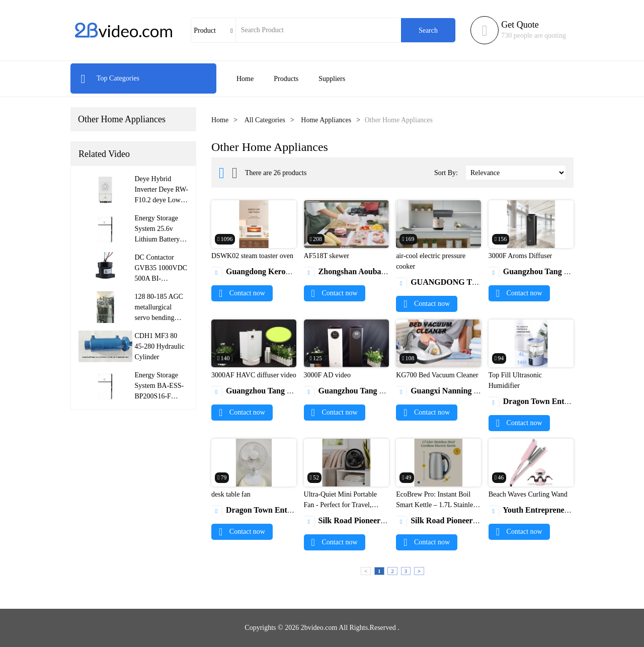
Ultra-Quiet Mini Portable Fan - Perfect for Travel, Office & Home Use (340, 505)
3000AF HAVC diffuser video (254, 375)
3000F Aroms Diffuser (520, 256)
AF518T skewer (327, 256)
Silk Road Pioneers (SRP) (355, 520)
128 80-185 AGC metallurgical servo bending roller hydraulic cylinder (159, 318)
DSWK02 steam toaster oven (252, 256)
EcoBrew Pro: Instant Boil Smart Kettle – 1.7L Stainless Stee (437, 505)
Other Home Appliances (122, 119)
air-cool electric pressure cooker (431, 261)
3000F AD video (327, 375)
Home (245, 79)
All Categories (265, 120)
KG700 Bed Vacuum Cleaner (437, 375)
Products (286, 79)
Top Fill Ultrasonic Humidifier (515, 380)
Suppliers (332, 79)
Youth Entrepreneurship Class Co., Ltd (563, 510)
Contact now (242, 293)
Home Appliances (326, 120)
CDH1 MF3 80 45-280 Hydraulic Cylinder (160, 346)
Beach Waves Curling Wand (528, 494)
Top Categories (110, 78)
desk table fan (231, 494)
